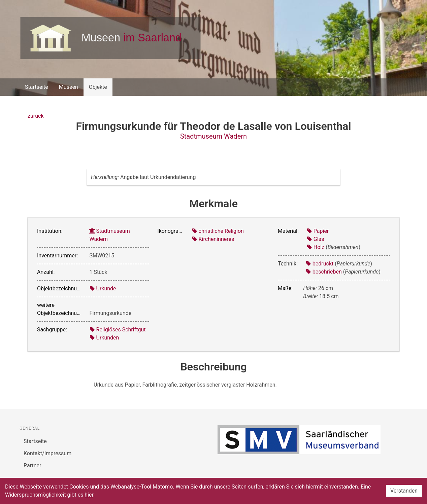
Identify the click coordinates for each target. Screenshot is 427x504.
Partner (32, 465)
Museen (69, 87)
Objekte (98, 87)
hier (89, 495)
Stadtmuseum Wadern (213, 136)
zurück (36, 116)
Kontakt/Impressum (47, 453)
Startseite (37, 87)
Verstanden (404, 491)
